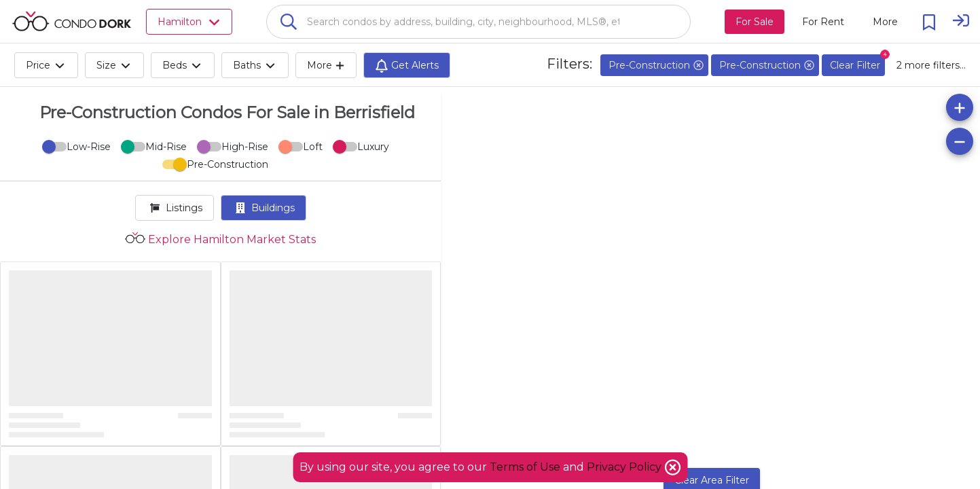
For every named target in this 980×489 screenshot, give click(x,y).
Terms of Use (525, 467)
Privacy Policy (625, 467)
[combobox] (478, 22)
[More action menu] (885, 22)
